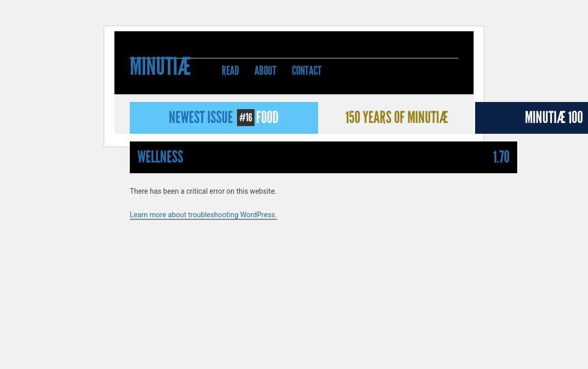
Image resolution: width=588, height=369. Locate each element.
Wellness (160, 157)
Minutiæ (160, 68)
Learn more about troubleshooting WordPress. (203, 215)
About (266, 71)
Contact (307, 71)
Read (230, 71)
